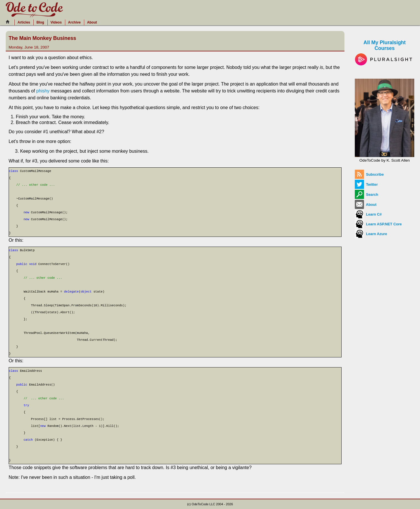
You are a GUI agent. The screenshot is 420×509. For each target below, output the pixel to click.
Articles (24, 22)
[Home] (9, 22)
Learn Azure (371, 234)
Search (366, 194)
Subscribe (369, 174)
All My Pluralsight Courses (385, 51)
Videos (56, 22)
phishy (43, 91)
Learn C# (368, 214)
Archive (74, 22)
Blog (40, 22)
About (92, 22)
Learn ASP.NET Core (378, 224)
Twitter (366, 184)
